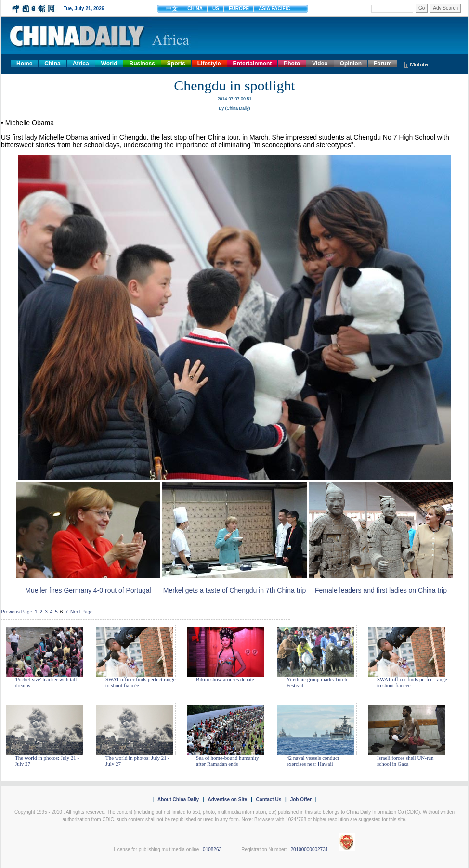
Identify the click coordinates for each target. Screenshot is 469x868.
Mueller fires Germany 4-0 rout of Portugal (88, 590)
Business (142, 64)
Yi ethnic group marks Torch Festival (317, 682)
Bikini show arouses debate (225, 679)
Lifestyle (209, 64)
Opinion (351, 64)
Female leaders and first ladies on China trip (381, 590)
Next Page (82, 612)
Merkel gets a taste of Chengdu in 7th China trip (235, 590)
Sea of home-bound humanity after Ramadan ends (227, 761)
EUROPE (239, 8)
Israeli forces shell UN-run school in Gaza (405, 761)
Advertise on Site (227, 799)
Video (320, 64)
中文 (172, 9)
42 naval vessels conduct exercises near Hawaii (313, 761)
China (52, 64)
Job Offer (301, 799)
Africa (81, 64)
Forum (383, 64)
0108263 (212, 849)
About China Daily (178, 799)
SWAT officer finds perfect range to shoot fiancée (141, 682)
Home (24, 64)
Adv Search (445, 8)
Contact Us (268, 799)
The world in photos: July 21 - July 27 (47, 761)
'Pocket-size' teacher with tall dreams (46, 682)
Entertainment (253, 64)
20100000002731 (309, 849)
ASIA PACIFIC (274, 8)
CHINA (195, 8)
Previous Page (17, 612)
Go (422, 8)
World (109, 64)
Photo (292, 64)
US (216, 8)
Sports (176, 64)
